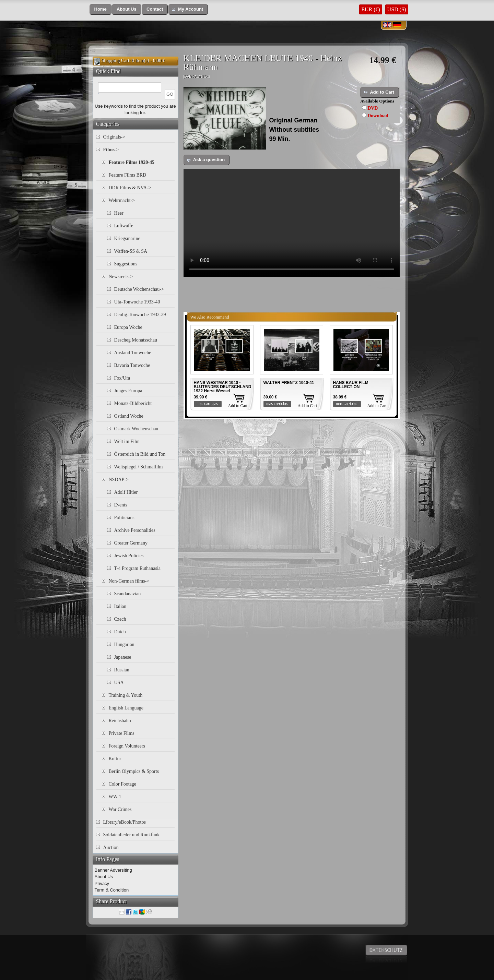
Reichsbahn (120, 721)
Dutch (120, 632)
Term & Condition (112, 890)
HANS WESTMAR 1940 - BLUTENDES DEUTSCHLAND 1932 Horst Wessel (223, 387)
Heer (119, 213)
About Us (104, 877)
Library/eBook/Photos (125, 822)
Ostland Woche (129, 416)
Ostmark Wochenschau (136, 429)
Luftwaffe (124, 226)
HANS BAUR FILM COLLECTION (351, 385)
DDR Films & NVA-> (130, 188)
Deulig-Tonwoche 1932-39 (140, 315)
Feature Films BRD (128, 175)
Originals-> (114, 137)
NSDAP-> (119, 480)
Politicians (124, 518)
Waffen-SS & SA (131, 251)
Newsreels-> (121, 277)
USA (119, 683)
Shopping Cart (115, 61)
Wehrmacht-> (122, 200)
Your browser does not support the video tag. (292, 223)
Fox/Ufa (122, 378)
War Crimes (120, 809)
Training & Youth (126, 695)
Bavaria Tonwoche (132, 365)
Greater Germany (131, 543)
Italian (120, 606)
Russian (122, 670)
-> (111, 150)
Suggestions (126, 264)
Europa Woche (128, 327)
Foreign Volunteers (127, 746)
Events (121, 505)
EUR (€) (371, 9)
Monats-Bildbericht (133, 403)
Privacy (102, 883)
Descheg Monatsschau (136, 340)
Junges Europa (128, 391)
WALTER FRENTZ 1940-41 (289, 383)
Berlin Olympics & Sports (134, 771)
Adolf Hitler (126, 492)
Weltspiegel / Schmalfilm (139, 467)
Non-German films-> (129, 581)
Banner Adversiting (113, 870)
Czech (120, 619)
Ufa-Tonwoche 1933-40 (137, 302)
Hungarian (124, 644)
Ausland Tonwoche (133, 353)
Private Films (122, 733)
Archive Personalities (135, 530)
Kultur (115, 759)
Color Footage (123, 784)
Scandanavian (128, 594)
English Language (126, 708)
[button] (101, 9)
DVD (373, 108)
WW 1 (115, 797)
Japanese (123, 657)
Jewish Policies (129, 556)
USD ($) (397, 9)
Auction (111, 847)
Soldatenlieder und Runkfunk (132, 835)
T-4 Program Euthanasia (138, 568)
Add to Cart (238, 406)
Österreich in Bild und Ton (140, 454)
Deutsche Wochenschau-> (139, 289)
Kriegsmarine (127, 238)
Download (378, 116)
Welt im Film (127, 441)
